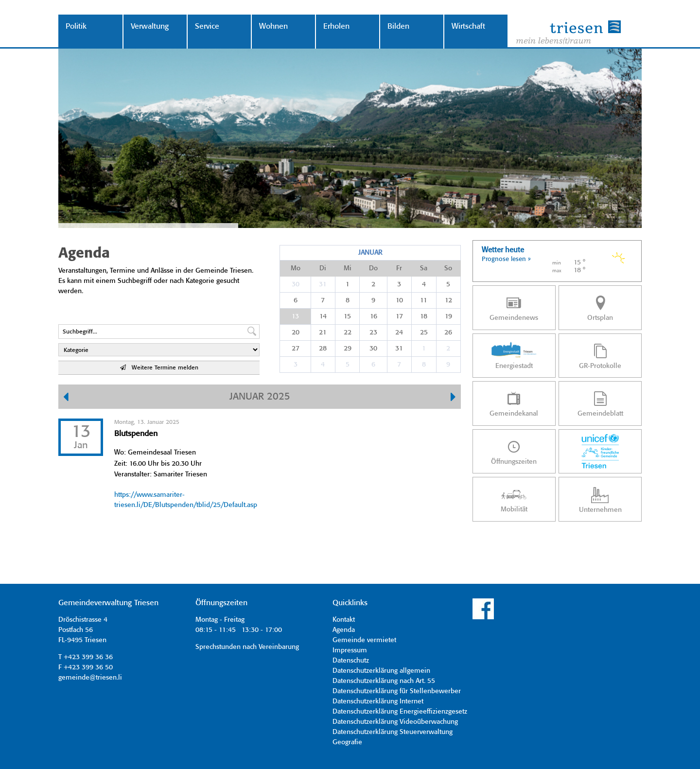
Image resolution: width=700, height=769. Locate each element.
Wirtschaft (468, 26)
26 (448, 332)
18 (424, 316)
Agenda (344, 630)
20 (296, 332)
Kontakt (344, 620)
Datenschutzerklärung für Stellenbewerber (397, 691)
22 (348, 332)
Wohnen (273, 26)
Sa (424, 268)
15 (347, 316)
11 (424, 300)
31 (323, 284)
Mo (296, 268)
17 (399, 316)
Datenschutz (351, 661)
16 (374, 316)
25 (424, 332)
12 (448, 300)
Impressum (350, 650)
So (448, 268)
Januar (370, 253)
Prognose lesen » (506, 259)
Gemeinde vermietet (364, 640)
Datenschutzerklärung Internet (378, 701)
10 (399, 300)
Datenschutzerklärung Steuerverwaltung (393, 732)
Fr (399, 268)
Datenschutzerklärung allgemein (381, 671)
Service (207, 26)
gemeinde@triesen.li (90, 678)
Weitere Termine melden (159, 368)
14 (323, 316)
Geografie (347, 742)
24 (399, 332)
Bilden (398, 26)
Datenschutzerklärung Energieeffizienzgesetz (400, 712)
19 (448, 316)
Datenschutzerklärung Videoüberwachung (395, 722)
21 (323, 332)
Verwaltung (150, 26)
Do (373, 268)
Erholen (336, 26)
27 (296, 349)
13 (295, 316)
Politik (76, 26)
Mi (348, 268)
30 (296, 284)
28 (323, 349)
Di (323, 268)
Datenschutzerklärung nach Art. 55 (384, 681)
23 (373, 332)
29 (348, 349)
